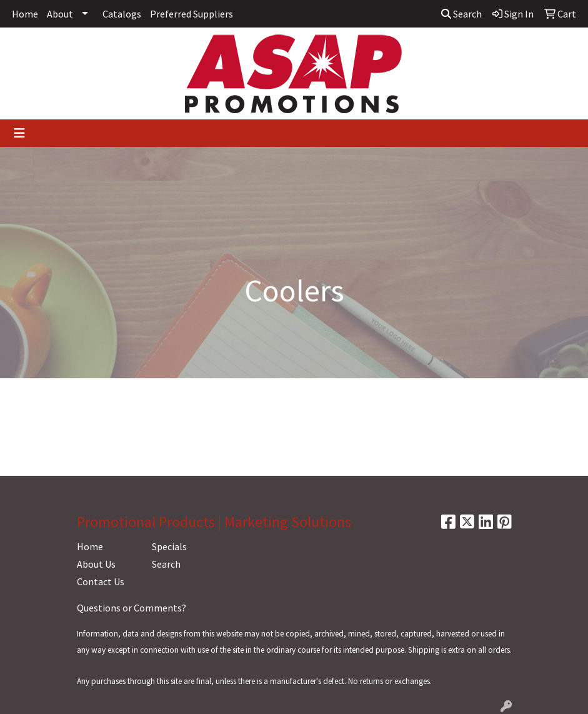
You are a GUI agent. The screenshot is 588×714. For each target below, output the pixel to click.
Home (25, 14)
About (60, 14)
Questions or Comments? (132, 608)
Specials (169, 546)
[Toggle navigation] (19, 133)
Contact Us (101, 581)
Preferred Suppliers (192, 14)
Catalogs (122, 14)
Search (461, 14)
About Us (96, 564)
